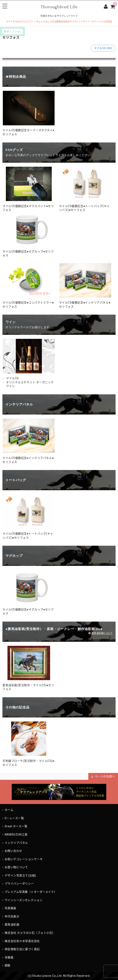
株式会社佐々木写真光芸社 (22, 941)
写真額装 (11, 908)
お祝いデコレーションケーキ (24, 859)
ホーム (9, 810)
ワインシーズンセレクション (24, 900)
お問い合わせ (13, 851)
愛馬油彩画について (101, 633)
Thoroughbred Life (59, 7)
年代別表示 (12, 916)
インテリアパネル (16, 843)
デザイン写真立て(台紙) (20, 875)
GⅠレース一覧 (14, 818)
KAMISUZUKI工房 (21, 834)
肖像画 (9, 957)
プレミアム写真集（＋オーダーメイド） (31, 892)
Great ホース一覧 (16, 826)
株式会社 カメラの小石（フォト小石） (30, 933)
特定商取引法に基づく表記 (22, 949)
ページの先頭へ (103, 776)
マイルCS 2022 (103, 48)
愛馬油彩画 (12, 925)
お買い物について (16, 867)
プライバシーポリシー (19, 884)
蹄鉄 (8, 965)
